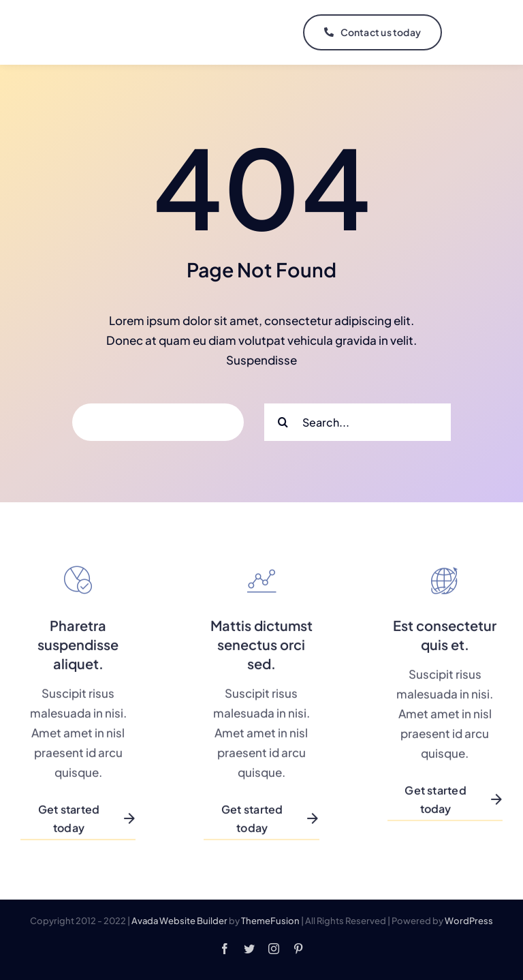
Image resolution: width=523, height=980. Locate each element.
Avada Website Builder (179, 921)
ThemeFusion (270, 921)
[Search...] (358, 422)
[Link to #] (474, 33)
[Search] (283, 422)
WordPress (469, 921)
